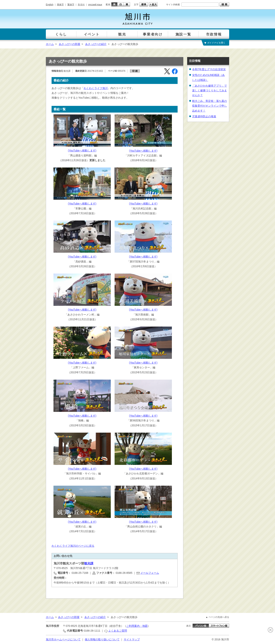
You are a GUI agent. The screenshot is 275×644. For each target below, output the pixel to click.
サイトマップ (132, 639)
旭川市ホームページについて (63, 639)
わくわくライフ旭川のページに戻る (73, 546)
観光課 (89, 563)
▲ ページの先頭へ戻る (217, 617)
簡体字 (60, 5)
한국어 (81, 5)
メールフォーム (150, 573)
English (50, 5)
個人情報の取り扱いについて (102, 639)
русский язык (95, 5)
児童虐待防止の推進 (204, 116)
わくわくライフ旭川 (96, 88)
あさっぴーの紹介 (96, 44)
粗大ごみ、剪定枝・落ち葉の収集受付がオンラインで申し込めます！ (209, 106)
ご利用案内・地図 (137, 626)
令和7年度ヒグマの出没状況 (209, 69)
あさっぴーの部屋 (70, 44)
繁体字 (71, 5)
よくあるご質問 (118, 631)
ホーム (50, 44)
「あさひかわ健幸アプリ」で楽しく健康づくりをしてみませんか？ (209, 90)
